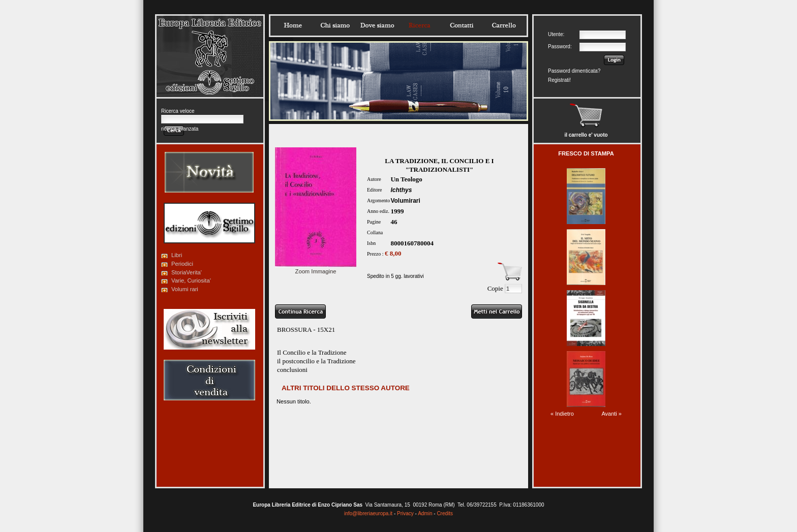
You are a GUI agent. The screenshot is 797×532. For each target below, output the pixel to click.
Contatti (462, 25)
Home (293, 25)
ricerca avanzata (180, 129)
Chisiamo (335, 25)
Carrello (504, 25)
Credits (445, 513)
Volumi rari (185, 289)
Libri (177, 255)
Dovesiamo (377, 25)
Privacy (405, 513)
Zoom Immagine (316, 268)
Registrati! (559, 80)
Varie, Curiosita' (191, 280)
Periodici (182, 264)
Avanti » (611, 414)
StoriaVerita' (187, 272)
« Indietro (562, 414)
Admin (425, 513)
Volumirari (405, 201)
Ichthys (401, 190)
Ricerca (419, 25)
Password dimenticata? (574, 71)
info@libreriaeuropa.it (368, 513)
